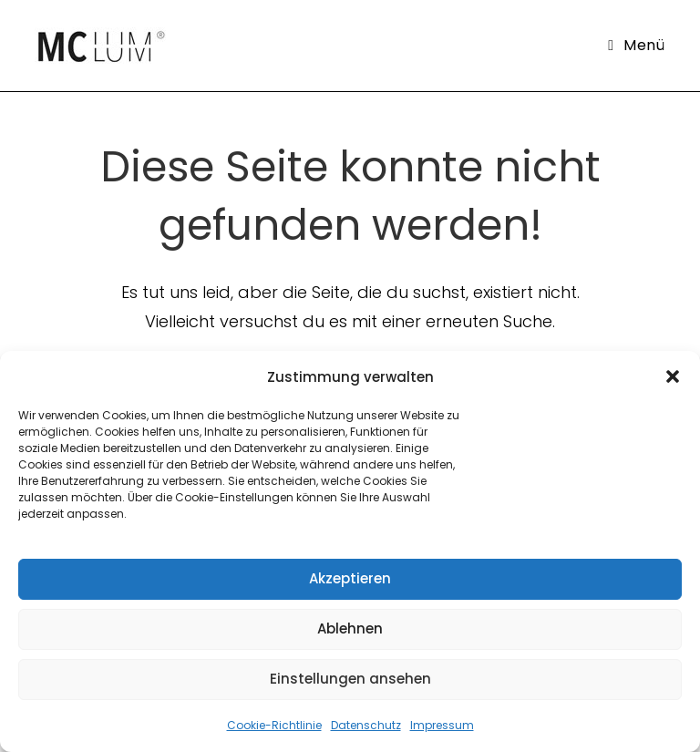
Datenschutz (366, 725)
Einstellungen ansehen (350, 679)
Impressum (442, 725)
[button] (673, 376)
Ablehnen (350, 628)
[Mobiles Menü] (636, 45)
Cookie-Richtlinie (274, 725)
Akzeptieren (350, 578)
